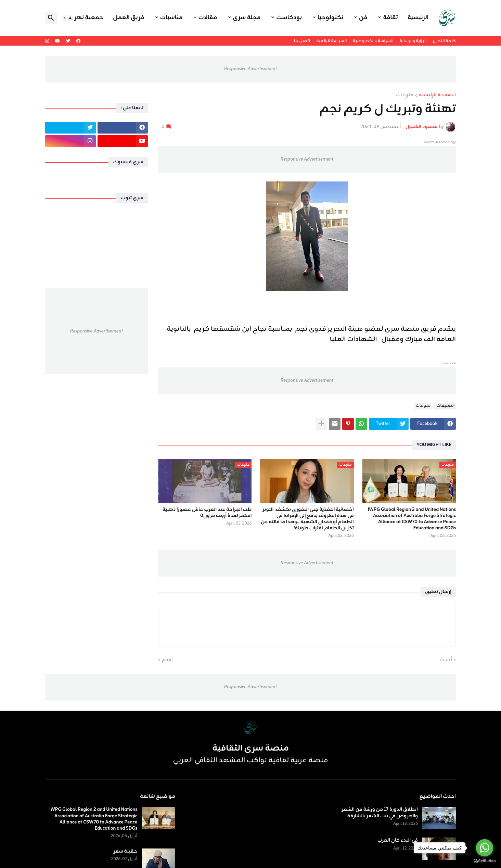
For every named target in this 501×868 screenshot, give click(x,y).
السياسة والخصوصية (373, 41)
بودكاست (289, 18)
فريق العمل (129, 18)
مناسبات (171, 18)
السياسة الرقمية (331, 41)
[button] (68, 18)
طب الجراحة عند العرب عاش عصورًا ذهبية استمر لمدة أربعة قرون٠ (207, 513)
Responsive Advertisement (250, 69)
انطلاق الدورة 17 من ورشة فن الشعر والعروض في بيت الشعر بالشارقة (380, 813)
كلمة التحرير (444, 41)
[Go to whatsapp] (485, 848)
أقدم (167, 660)
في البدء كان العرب (398, 841)
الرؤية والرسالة (413, 41)
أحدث (446, 660)
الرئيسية (418, 18)
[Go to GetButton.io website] (485, 861)
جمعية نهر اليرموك (78, 18)
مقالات (208, 18)
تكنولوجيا (330, 18)
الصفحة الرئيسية (437, 96)
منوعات (405, 96)
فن (363, 18)
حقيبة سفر (125, 852)
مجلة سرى (247, 18)
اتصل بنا (302, 41)
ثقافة (390, 18)
